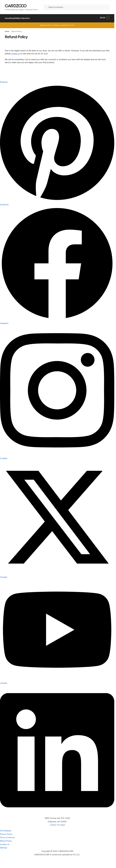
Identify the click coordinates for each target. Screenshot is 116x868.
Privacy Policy (6, 833)
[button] (105, 18)
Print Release (6, 829)
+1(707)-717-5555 (57, 824)
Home (7, 30)
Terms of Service (7, 836)
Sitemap (4, 846)
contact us (16, 52)
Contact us (5, 843)
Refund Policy (6, 840)
